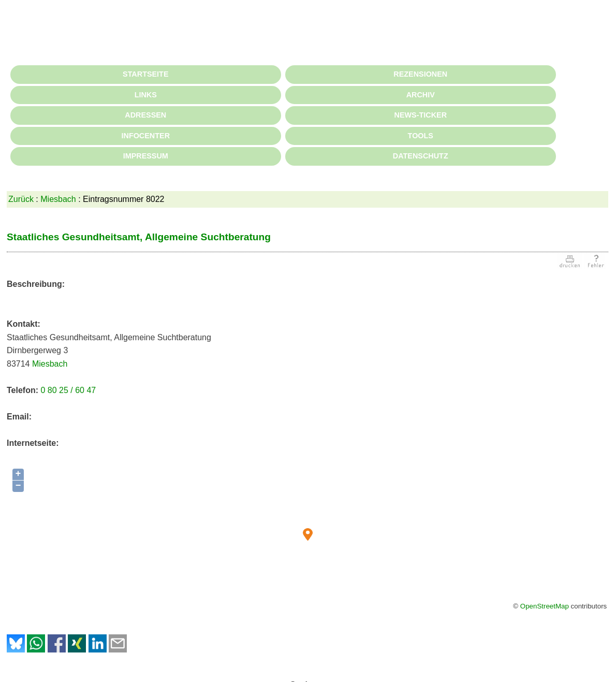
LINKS (146, 95)
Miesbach (58, 199)
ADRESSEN (145, 115)
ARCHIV (421, 95)
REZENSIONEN (420, 74)
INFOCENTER (146, 136)
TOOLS (421, 136)
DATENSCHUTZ (421, 156)
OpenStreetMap (545, 606)
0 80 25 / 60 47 (68, 390)
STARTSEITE (145, 74)
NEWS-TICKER (421, 115)
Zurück (21, 199)
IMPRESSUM (146, 156)
